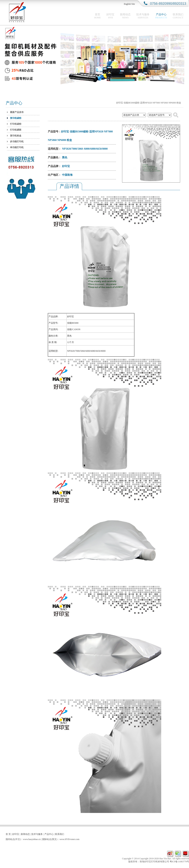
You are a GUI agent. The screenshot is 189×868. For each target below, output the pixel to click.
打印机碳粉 (16, 124)
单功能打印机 (17, 147)
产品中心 (161, 16)
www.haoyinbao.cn (32, 839)
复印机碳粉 (16, 118)
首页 (97, 16)
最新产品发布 (17, 112)
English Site (129, 4)
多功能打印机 (17, 142)
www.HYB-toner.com (69, 839)
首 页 (8, 834)
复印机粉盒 (16, 136)
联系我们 (178, 16)
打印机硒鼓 (16, 130)
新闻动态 (125, 16)
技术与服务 (143, 16)
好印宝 (110, 16)
